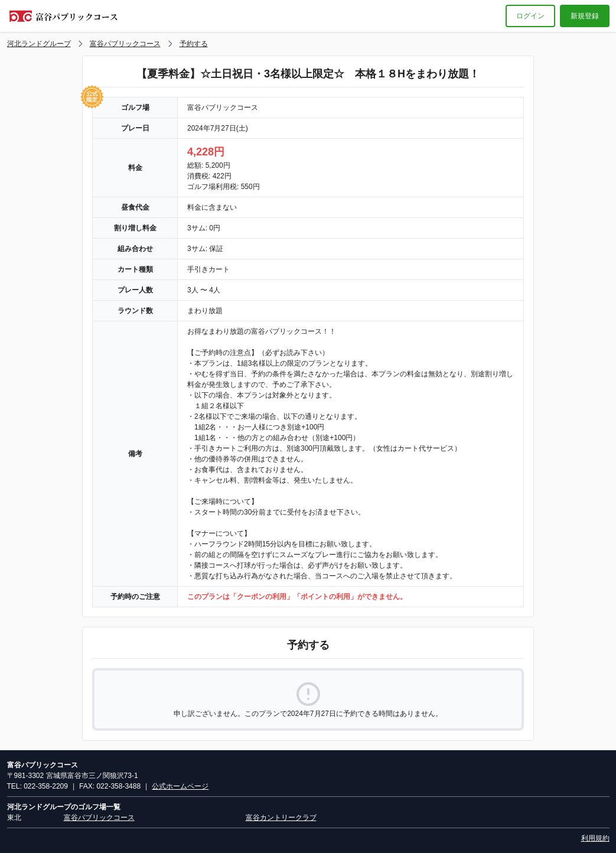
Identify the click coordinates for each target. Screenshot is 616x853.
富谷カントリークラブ (281, 818)
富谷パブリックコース (125, 44)
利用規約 (595, 838)
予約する (194, 44)
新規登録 (585, 16)
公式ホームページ (180, 786)
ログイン (530, 16)
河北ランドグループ (39, 44)
